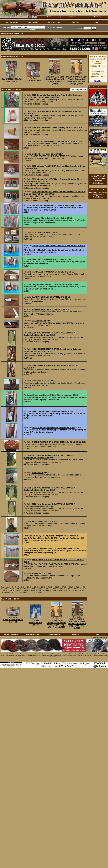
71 (81, 589)
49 (30, 589)
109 (5, 592)
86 (30, 591)
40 (9, 589)
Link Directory (96, 17)
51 (34, 589)
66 (69, 589)
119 (37, 592)
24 (56, 587)
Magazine (72, 17)
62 (60, 589)
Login (97, 22)
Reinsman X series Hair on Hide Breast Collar (54, 205)
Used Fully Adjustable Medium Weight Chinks (54, 428)
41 (11, 589)
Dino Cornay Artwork (42, 232)
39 (6, 589)
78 (11, 591)
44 (18, 589)
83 (23, 591)
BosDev (5, 666)
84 (25, 591)
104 (73, 591)
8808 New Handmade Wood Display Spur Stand (54, 128)
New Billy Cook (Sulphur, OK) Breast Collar (53, 536)
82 (20, 591)
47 (25, 589)
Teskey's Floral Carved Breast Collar (49, 218)
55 (43, 589)
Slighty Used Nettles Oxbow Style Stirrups (52, 284)
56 (46, 589)
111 (12, 592)
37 (2, 589)
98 (55, 591)
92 (41, 591)
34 (79, 587)
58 (51, 589)
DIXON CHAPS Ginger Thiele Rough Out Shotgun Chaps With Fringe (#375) (76, 80)
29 (68, 587)
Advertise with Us (54, 22)
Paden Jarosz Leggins (36, 624)
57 (48, 589)
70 (78, 589)
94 (46, 591)
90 (37, 591)
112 (15, 592)
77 (9, 591)
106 (79, 591)
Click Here (98, 81)
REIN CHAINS (38, 573)
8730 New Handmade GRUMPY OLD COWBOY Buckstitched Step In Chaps (49, 489)
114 (21, 592)
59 (53, 589)
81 (18, 591)
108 (2, 592)
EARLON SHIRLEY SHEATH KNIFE (48, 297)
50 (32, 589)
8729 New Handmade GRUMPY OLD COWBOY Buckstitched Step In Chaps (49, 334)
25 (58, 587)
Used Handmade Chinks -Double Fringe (51, 411)
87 (32, 591)
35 (82, 587)
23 (54, 587)
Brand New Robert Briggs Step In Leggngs (52, 395)
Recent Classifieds (11, 22)
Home (49, 17)
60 (55, 589)
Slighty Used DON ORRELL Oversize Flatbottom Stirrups (59, 246)
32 (74, 587)
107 (83, 591)
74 (2, 591)
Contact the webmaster (99, 637)
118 (34, 592)
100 (60, 591)
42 (13, 589)
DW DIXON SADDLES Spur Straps (12, 80)
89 (34, 591)
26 (61, 587)
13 (30, 587)
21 (49, 587)
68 (74, 589)
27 (63, 587)
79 (13, 591)
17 (40, 587)
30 (70, 587)
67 (72, 589)
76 (6, 591)
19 (44, 587)
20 (47, 587)
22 (51, 587)
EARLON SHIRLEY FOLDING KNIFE (49, 309)
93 (43, 591)
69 (76, 589)
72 (83, 589)
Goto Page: (5, 587)
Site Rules (75, 22)
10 (23, 587)
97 (53, 591)
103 (70, 591)
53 (39, 589)
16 (37, 587)
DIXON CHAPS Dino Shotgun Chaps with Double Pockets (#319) (55, 80)
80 (16, 591)
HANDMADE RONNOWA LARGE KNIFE (50, 272)
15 (35, 587)
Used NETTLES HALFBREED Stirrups (50, 259)
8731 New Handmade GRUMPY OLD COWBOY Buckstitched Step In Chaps (49, 456)
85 (27, 591)
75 (4, 591)
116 (28, 592)
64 (65, 589)
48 (27, 589)
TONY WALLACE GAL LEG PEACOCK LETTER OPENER (58, 560)
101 (63, 591)
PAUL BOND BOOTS (42, 521)
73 (86, 589)
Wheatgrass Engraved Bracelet (13, 621)
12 (28, 587)
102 (67, 591)
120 (40, 592)
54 (41, 589)
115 (24, 592)
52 (37, 589)
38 (4, 589)
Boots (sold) (38, 473)
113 (18, 592)
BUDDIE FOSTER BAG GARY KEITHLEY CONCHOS (56, 442)
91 (39, 591)
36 (84, 587)
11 (26, 587)
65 (67, 589)
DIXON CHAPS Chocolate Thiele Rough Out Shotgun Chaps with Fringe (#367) (77, 624)
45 (20, 589)
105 (76, 591)
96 (51, 591)
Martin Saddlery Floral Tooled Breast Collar (53, 548)
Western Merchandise (15, 33)
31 (72, 587)
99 (58, 591)
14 (33, 587)
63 (62, 589)
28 (65, 587)
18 (42, 587)
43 (16, 589)
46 (23, 589)
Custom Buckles (33, 80)
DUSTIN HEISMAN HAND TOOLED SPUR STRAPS (55, 141)
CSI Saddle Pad (39, 321)
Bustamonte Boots (41, 381)
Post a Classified (32, 22)
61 (58, 589)
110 (9, 592)
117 (31, 592)
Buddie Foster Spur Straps (44, 154)
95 (48, 591)
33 (77, 587)
